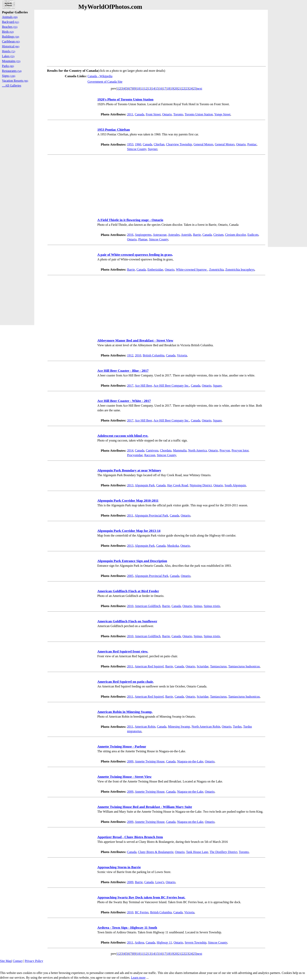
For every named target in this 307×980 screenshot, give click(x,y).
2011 (130, 114)
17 (164, 88)
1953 (130, 144)
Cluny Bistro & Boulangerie (156, 852)
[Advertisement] (156, 37)
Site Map (6, 961)
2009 (130, 761)
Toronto (178, 114)
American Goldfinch (148, 606)
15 (157, 88)
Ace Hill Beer (143, 386)
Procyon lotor (240, 450)
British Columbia (154, 355)
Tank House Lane (197, 852)
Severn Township (195, 942)
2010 (138, 355)
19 (172, 88)
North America (198, 450)
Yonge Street (222, 114)
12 (146, 88)
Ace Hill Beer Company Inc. (171, 386)
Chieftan (159, 144)
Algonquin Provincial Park (152, 515)
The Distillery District (223, 852)
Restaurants (12, 71)
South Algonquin (235, 485)
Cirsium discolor (235, 235)
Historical (11, 46)
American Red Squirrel (149, 666)
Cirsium (219, 235)
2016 (130, 235)
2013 (130, 485)
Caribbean (11, 41)
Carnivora (152, 450)
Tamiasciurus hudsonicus (244, 666)
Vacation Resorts (15, 81)
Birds (8, 32)
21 (180, 88)
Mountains (11, 61)
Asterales (174, 235)
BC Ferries (142, 912)
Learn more (138, 978)
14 (153, 88)
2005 (130, 576)
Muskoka (173, 546)
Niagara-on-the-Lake (190, 761)
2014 (130, 450)
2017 (130, 386)
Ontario (167, 114)
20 (176, 88)
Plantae (143, 239)
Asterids (186, 235)
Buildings (11, 37)
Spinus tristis (212, 606)
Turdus (237, 727)
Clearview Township (179, 144)
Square (217, 386)
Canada (139, 114)
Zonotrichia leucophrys (240, 270)
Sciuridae (203, 666)
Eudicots (253, 235)
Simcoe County (137, 149)
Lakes (8, 56)
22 (183, 88)
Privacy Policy (34, 961)
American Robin (145, 727)
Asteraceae (160, 235)
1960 (138, 144)
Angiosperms (143, 235)
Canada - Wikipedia (100, 76)
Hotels (9, 51)
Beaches (10, 27)
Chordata (166, 450)
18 (168, 88)
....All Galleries (12, 86)
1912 (130, 355)
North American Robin (206, 727)
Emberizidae (155, 270)
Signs (9, 76)
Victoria (182, 355)
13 (149, 88)
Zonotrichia (216, 270)
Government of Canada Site (105, 82)
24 (191, 88)
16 (161, 88)
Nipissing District (201, 485)
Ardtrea (140, 942)
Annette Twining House (150, 761)
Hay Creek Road (178, 485)
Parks (8, 66)
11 (142, 88)
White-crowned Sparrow (192, 270)
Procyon (225, 450)
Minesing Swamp (179, 727)
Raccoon (150, 455)
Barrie (197, 235)
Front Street (153, 114)
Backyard (10, 22)
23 (187, 88)
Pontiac (252, 144)
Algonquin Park (145, 485)
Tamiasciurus (218, 666)
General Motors (203, 144)
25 (195, 88)
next (200, 88)
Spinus (198, 606)
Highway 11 (164, 942)
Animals (10, 17)
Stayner (153, 149)
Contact (18, 961)
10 (138, 88)
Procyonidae (135, 455)
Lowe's (160, 882)
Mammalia (180, 450)
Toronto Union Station (199, 114)
